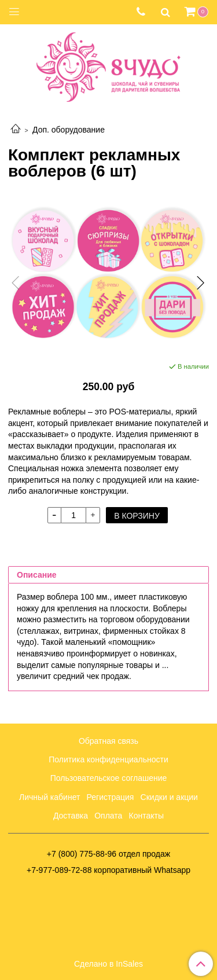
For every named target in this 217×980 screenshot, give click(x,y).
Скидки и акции (169, 797)
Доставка (71, 816)
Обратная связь (108, 741)
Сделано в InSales (108, 964)
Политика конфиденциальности (108, 759)
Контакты (146, 816)
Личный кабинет (49, 797)
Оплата (108, 816)
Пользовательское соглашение (109, 778)
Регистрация (111, 797)
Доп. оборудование (69, 130)
